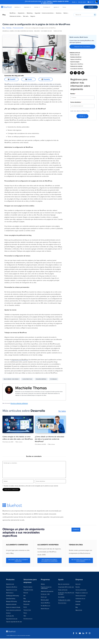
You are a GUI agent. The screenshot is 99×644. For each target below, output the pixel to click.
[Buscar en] (95, 15)
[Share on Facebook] (71, 73)
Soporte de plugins (75, 62)
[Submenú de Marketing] (33, 13)
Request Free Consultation (82, 47)
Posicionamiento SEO (18, 28)
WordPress (18, 8)
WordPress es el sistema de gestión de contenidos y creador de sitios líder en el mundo (33, 84)
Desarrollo (6, 31)
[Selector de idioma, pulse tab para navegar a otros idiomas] (90, 2)
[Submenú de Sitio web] (29, 16)
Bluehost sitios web (75, 55)
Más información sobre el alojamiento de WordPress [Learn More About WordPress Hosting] (49, 560)
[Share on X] (75, 73)
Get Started (91, 7)
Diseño (12, 31)
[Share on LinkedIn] (83, 73)
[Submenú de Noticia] (68, 13)
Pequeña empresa (41, 379)
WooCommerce (85, 553)
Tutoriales (53, 379)
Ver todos (62, 411)
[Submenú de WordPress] (16, 13)
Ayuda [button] (75, 2)
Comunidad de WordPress (77, 69)
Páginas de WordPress (76, 59)
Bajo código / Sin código (11, 379)
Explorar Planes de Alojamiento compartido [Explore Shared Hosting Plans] (18, 560)
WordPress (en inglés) (27, 31)
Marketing (9, 28)
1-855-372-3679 (48, 3)
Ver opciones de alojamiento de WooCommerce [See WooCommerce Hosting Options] (81, 560)
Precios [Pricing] (64, 8)
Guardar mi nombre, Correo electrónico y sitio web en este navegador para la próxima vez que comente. (31, 486)
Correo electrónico (76, 102)
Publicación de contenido (76, 66)
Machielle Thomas (31, 388)
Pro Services (47, 8)
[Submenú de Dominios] (62, 13)
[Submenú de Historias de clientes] (21, 16)
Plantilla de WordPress (76, 57)
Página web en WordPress (77, 64)
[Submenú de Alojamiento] (25, 13)
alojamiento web (43, 511)
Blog (4, 15)
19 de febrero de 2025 (8, 442)
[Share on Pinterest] (79, 73)
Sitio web (17, 31)
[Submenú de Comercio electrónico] (54, 13)
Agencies (57, 8)
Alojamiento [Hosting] (28, 8)
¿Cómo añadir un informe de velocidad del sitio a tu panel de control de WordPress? (49, 439)
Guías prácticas (27, 379)
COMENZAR (76, 530)
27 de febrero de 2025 (40, 444)
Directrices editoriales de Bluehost (19, 403)
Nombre (73, 94)
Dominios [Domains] (37, 8)
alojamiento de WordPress (20, 360)
